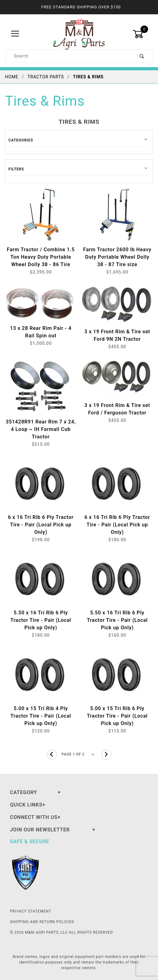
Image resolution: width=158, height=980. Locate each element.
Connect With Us (34, 817)
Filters (16, 169)
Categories (21, 140)
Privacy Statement (31, 911)
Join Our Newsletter (40, 830)
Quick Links (26, 805)
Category (24, 792)
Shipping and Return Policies (42, 922)
